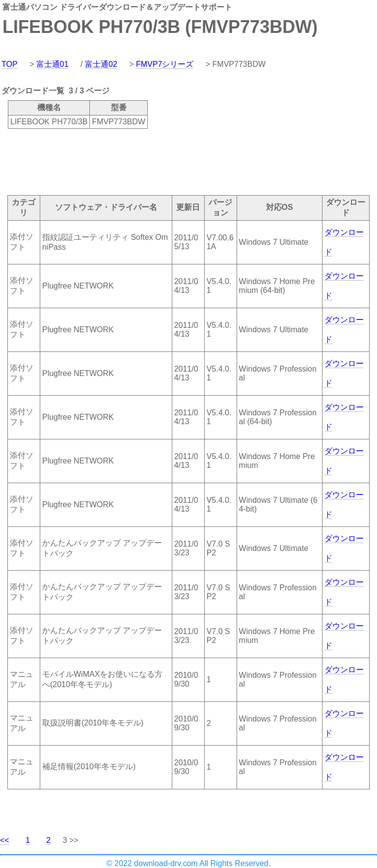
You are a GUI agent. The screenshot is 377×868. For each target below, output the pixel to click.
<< (5, 840)
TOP (10, 64)
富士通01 (53, 64)
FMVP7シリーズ (165, 64)
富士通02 (101, 64)
